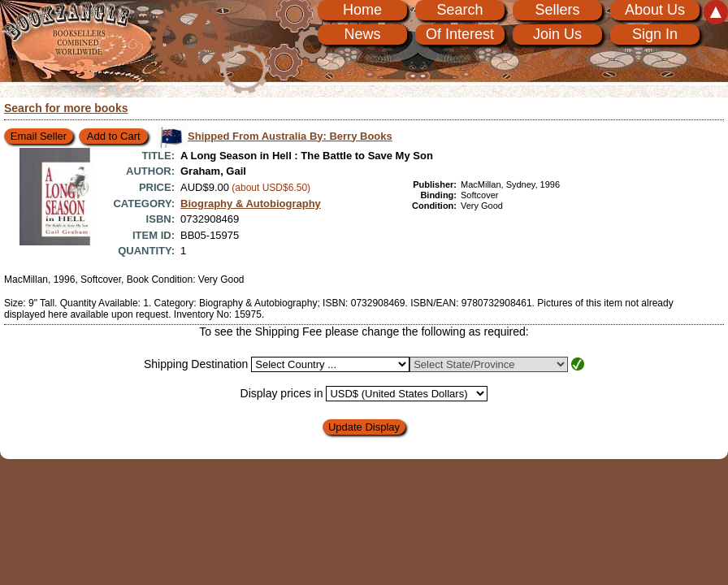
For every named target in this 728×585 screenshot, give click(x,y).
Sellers (557, 10)
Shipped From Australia (290, 136)
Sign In (655, 34)
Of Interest (460, 34)
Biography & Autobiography (251, 204)
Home (362, 10)
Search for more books (66, 108)
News (362, 34)
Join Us (557, 34)
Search (459, 10)
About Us (655, 10)
